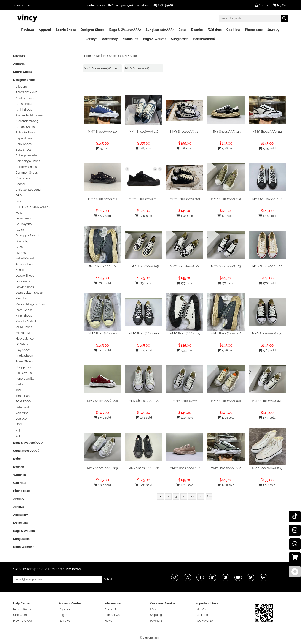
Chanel (20, 184)
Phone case (254, 30)
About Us (111, 609)
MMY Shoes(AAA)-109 (185, 199)
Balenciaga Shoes (28, 161)
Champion (23, 178)
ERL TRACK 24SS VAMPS (33, 207)
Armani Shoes (25, 127)
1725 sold (102, 350)
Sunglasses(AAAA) (160, 30)
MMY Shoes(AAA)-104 (185, 266)
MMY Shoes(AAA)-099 (185, 333)
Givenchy (22, 241)
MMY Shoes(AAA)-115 (185, 132)
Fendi (19, 213)
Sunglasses (180, 39)
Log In (63, 615)
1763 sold (144, 148)
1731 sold (185, 283)
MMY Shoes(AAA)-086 (226, 468)
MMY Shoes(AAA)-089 (102, 468)
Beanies (197, 30)
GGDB (20, 230)
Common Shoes (27, 173)
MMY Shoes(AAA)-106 (102, 266)
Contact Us (112, 615)
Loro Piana (23, 281)
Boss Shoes (23, 150)
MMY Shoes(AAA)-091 (226, 401)
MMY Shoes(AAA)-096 (102, 401)
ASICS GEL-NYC (27, 92)
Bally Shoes (24, 144)
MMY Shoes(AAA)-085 (267, 468)
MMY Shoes (130, 56)
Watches (215, 30)
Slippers (21, 87)
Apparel (45, 30)
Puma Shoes (24, 361)
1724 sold (185, 418)
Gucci (19, 247)
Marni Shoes (24, 310)
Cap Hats (233, 30)
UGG (19, 424)
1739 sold (267, 148)
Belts (182, 30)
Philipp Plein (24, 367)
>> (192, 496)
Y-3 (18, 430)
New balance (25, 338)
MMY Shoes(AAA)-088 (144, 468)
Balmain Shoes (26, 132)
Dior (18, 201)
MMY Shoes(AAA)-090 (267, 401)
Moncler (21, 298)
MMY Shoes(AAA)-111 (103, 199)
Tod (18, 390)
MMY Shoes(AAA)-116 (144, 132)
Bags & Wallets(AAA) (125, 30)
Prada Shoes (24, 356)
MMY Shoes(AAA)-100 (144, 333)
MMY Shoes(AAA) (137, 68)
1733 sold (185, 350)
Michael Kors (24, 333)
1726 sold (226, 148)
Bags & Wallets (155, 39)
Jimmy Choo (24, 264)
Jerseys (91, 39)
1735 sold (267, 418)
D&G (19, 195)
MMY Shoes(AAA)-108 (226, 199)
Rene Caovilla (25, 379)
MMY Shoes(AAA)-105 (144, 266)
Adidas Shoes (25, 98)
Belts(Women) (204, 39)
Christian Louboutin (29, 190)
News (108, 621)
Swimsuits (130, 39)
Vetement (22, 407)
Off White (22, 344)
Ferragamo (23, 218)
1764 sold (267, 350)
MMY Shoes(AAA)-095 (144, 401)
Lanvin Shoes (25, 287)
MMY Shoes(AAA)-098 (226, 333)
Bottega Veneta (26, 155)
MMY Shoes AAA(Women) (102, 68)
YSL (18, 436)
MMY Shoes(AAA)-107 (267, 199)
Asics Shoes (24, 104)
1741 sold (185, 216)
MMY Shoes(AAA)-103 (226, 266)
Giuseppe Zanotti (27, 235)
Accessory (110, 39)
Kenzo (20, 270)
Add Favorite (204, 621)
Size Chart (20, 615)
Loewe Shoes (25, 276)
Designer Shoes (93, 30)
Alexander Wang (27, 121)
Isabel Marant (25, 258)
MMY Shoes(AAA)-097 (267, 333)
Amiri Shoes (24, 110)
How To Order (23, 621)
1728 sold (226, 350)
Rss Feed (202, 615)
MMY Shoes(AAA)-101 (102, 333)
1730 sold (267, 216)
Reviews (28, 30)
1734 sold (144, 216)
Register (64, 609)
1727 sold (226, 216)
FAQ (153, 609)
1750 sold (103, 418)
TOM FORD (23, 401)
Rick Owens (24, 373)
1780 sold (185, 148)
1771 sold (226, 283)
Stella (19, 384)
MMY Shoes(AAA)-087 (185, 468)
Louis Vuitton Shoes (29, 293)
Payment (156, 621)
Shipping (156, 615)
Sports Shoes (66, 30)
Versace (21, 419)
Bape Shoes (24, 138)
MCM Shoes (24, 327)
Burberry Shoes (26, 167)
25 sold (102, 148)
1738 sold (144, 283)
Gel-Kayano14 (25, 224)
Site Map (202, 609)
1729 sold (102, 216)
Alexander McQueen (30, 115)
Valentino (22, 413)
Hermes (21, 253)
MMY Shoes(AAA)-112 (267, 132)
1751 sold (144, 418)
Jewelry (273, 30)
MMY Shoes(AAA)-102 (267, 266)
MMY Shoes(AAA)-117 (102, 132)
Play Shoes (23, 350)
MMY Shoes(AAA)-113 (226, 132)
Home (88, 56)
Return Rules (22, 609)
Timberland (23, 396)
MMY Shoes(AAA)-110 (144, 199)
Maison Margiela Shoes (31, 304)
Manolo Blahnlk (26, 321)
